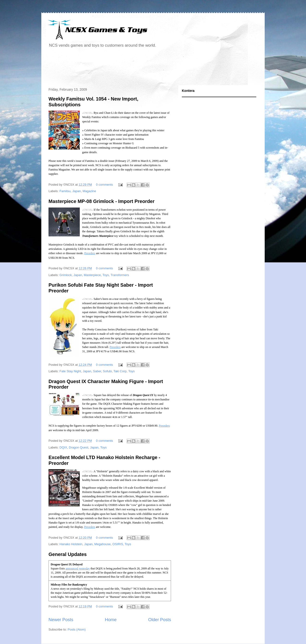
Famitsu (65, 191)
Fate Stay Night (70, 371)
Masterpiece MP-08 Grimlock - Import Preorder (101, 201)
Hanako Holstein (71, 544)
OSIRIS (118, 544)
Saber (97, 371)
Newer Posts (61, 620)
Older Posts (160, 620)
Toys (106, 275)
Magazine (89, 191)
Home (111, 620)
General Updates (68, 554)
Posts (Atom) (77, 629)
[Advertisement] (134, 68)
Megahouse (103, 544)
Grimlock (66, 275)
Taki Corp (120, 371)
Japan (76, 191)
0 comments (105, 185)
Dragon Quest (79, 447)
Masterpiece (92, 275)
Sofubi (107, 371)
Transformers (120, 275)
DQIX (63, 447)
